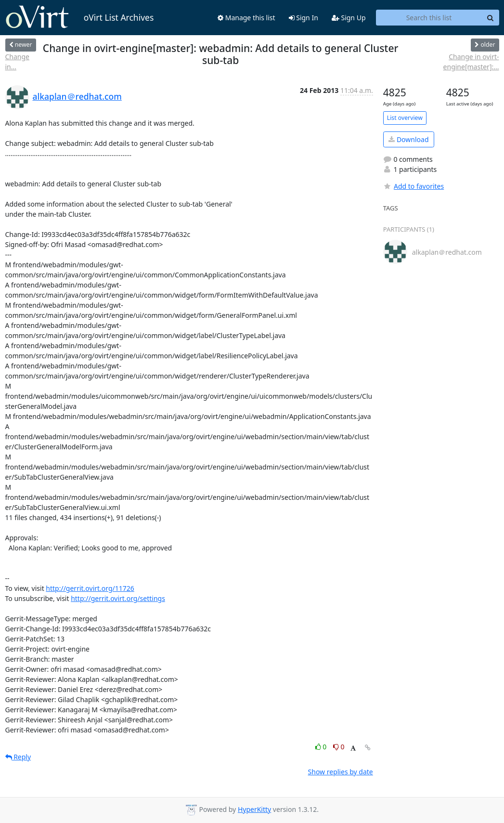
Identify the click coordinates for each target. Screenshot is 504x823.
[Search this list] (429, 18)
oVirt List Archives (80, 17)
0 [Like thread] (322, 747)
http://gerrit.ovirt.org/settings (118, 598)
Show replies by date (341, 772)
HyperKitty (254, 809)
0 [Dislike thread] (339, 747)
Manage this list (246, 18)
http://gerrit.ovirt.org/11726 (90, 588)
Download (408, 139)
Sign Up (349, 18)
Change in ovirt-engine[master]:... (471, 62)
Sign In (304, 18)
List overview (405, 118)
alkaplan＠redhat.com (77, 96)
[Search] (491, 18)
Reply (18, 757)
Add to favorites (414, 186)
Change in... (18, 62)
